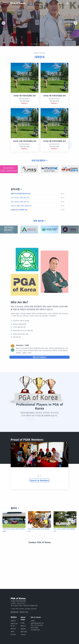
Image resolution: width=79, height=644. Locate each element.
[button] (31, 44)
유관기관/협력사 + (40, 160)
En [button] (60, 3)
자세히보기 (24, 103)
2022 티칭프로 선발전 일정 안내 (20, 198)
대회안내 (39, 57)
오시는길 (23, 634)
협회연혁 (23, 629)
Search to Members (39, 478)
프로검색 (13, 629)
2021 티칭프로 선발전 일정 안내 (20, 202)
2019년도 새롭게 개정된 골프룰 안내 (21, 206)
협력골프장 (15, 612)
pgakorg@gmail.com (37, 623)
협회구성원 (24, 632)
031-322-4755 (39, 625)
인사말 (23, 623)
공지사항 (13, 634)
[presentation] (4, 23)
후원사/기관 (24, 612)
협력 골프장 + (39, 221)
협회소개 (23, 626)
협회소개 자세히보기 (39, 357)
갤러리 (13, 632)
